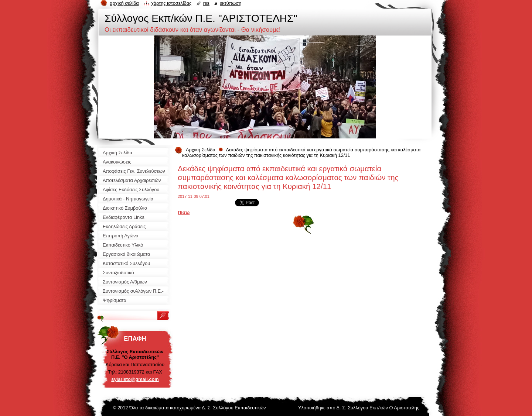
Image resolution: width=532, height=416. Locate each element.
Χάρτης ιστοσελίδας (171, 3)
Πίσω (184, 212)
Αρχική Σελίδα (201, 150)
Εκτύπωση (231, 3)
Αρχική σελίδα (124, 3)
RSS (206, 3)
